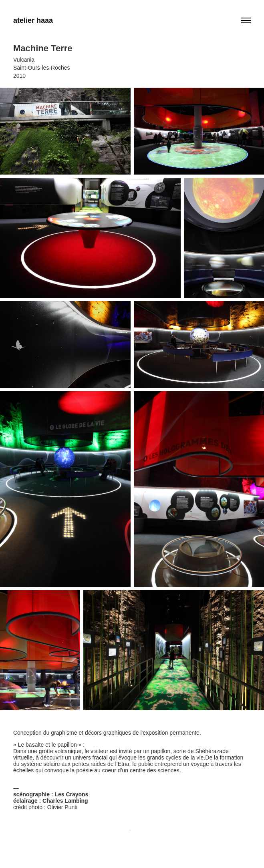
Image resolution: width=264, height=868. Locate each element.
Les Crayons (71, 794)
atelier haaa (33, 20)
